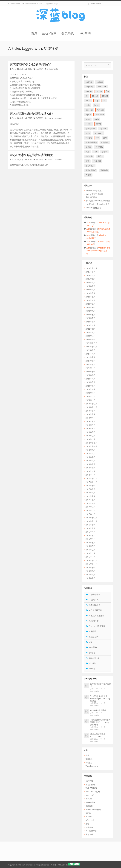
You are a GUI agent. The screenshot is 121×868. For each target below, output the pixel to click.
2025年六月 (91, 282)
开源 (95, 152)
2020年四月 (91, 389)
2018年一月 (91, 475)
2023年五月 (91, 318)
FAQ (107, 91)
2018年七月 (91, 457)
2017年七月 (91, 496)
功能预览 (105, 142)
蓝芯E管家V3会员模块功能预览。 (33, 155)
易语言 (100, 156)
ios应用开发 (94, 658)
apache (89, 91)
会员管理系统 (91, 142)
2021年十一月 (91, 347)
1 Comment (98, 740)
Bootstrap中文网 (93, 792)
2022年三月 (91, 336)
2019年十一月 (91, 407)
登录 (87, 755)
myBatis (100, 110)
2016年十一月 (91, 521)
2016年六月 (91, 539)
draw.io (89, 799)
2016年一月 (91, 557)
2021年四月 (91, 361)
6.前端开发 (94, 621)
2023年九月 (91, 311)
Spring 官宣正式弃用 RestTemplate (94, 196)
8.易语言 (93, 631)
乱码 (105, 138)
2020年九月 (91, 375)
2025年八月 (91, 275)
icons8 (88, 813)
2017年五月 (91, 500)
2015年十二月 (91, 560)
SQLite (88, 133)
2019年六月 (91, 425)
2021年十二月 (91, 343)
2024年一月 (91, 307)
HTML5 (88, 100)
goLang (105, 96)
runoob (89, 816)
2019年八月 (91, 418)
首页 (34, 33)
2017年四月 (91, 503)
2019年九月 (91, 414)
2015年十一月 (91, 564)
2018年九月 (91, 450)
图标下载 (89, 834)
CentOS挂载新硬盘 (98, 710)
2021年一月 (91, 368)
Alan (14, 69)
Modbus (89, 110)
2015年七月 (91, 578)
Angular (100, 82)
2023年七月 (91, 315)
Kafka (88, 105)
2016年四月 (91, 546)
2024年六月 (91, 293)
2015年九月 (91, 571)
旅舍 (87, 824)
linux (96, 105)
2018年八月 (91, 453)
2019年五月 (91, 428)
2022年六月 (91, 332)
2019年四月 (91, 432)
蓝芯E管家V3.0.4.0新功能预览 (31, 64)
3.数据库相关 (95, 605)
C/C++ (92, 642)
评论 (89, 762)
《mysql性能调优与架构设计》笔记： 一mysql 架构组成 (100, 722)
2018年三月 (91, 471)
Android (89, 82)
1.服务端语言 (95, 594)
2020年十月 (91, 372)
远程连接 (104, 170)
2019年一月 (91, 439)
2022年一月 (91, 340)
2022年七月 (91, 329)
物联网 (92, 668)
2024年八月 (91, 290)
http (97, 100)
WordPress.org (92, 766)
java (104, 100)
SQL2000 (103, 128)
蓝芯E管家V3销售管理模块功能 (32, 114)
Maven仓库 (90, 802)
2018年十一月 (91, 446)
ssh (98, 138)
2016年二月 (91, 553)
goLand (95, 96)
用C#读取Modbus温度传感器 (98, 200)
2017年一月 (91, 514)
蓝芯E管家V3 (91, 170)
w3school (90, 820)
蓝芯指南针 (90, 784)
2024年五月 (91, 297)
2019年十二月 (91, 404)
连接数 (88, 175)
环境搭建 (97, 161)
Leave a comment (55, 118)
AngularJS (89, 87)
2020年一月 (91, 400)
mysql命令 (99, 114)
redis (97, 119)
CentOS (99, 91)
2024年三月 (91, 300)
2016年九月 (91, 528)
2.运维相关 (94, 600)
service (89, 124)
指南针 (104, 152)
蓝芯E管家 (49, 33)
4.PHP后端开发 (96, 610)
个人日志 (93, 663)
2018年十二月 (91, 443)
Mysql (88, 114)
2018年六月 (91, 461)
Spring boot (90, 128)
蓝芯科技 (89, 781)
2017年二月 (91, 510)
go (87, 96)
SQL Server (99, 133)
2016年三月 (91, 550)
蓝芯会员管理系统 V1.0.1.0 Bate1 (98, 735)
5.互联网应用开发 (97, 616)
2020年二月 (91, 396)
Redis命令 (90, 806)
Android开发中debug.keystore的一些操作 (98, 250)
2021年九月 (91, 350)
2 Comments (52, 69)
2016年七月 (91, 535)
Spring (98, 124)
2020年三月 (91, 393)
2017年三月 (91, 507)
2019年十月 (91, 411)
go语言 (92, 653)
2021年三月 (91, 364)
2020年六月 (91, 382)
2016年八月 (91, 532)
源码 (87, 161)
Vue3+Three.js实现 (94, 191)
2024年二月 (91, 304)
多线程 (88, 147)
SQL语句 (89, 138)
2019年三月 (91, 436)
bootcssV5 (90, 795)
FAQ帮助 (85, 33)
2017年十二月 (91, 478)
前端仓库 (89, 827)
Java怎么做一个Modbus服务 (97, 204)
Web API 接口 (91, 788)
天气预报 (99, 147)
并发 (87, 152)
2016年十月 (91, 525)
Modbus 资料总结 (93, 208)
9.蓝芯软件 (94, 637)
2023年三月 (91, 325)
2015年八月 (91, 575)
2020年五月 (91, 386)
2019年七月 (91, 421)
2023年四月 (91, 322)
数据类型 (89, 156)
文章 (89, 759)
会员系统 (68, 33)
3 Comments (98, 690)
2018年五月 (91, 464)
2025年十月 (91, 272)
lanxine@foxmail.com (33, 4)
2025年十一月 (91, 268)
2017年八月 (91, 493)
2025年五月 (91, 286)
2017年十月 (91, 486)
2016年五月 (91, 543)
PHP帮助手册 (91, 831)
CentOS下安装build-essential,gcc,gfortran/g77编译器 (101, 698)
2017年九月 (91, 489)
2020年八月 (91, 379)
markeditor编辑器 (93, 809)
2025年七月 (91, 279)
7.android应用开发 (97, 626)
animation (102, 87)
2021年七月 (91, 357)
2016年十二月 (91, 518)
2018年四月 (91, 468)
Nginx (88, 119)
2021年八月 (91, 354)
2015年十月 (91, 568)
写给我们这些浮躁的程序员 (101, 685)
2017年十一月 (91, 482)
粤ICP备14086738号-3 (59, 865)
